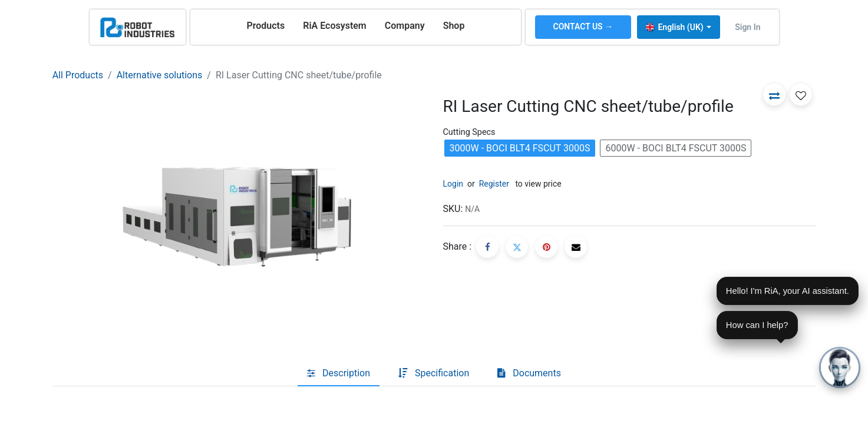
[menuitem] (265, 26)
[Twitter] (517, 247)
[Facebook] (487, 247)
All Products (78, 75)
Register (494, 184)
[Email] (576, 247)
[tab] (339, 373)
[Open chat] (840, 367)
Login (453, 184)
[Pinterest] (546, 247)
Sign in (747, 27)
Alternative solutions (160, 75)
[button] (774, 94)
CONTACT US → (583, 26)
